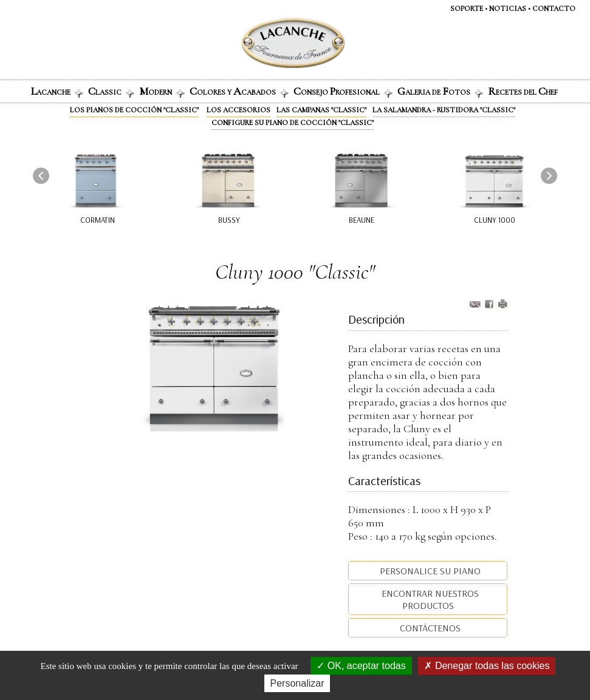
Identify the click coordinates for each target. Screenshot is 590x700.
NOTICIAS (508, 8)
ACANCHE (57, 91)
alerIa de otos (440, 91)
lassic (111, 91)
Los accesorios (238, 110)
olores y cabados (239, 91)
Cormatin (98, 220)
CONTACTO (554, 8)
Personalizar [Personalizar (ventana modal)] (297, 683)
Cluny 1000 (495, 220)
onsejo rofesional (343, 91)
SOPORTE (467, 8)
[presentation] (41, 176)
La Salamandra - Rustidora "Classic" (444, 110)
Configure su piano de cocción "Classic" (293, 123)
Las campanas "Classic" (321, 110)
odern (162, 91)
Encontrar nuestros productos (429, 599)
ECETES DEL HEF (523, 91)
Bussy (229, 220)
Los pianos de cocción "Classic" (134, 110)
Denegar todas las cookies (487, 666)
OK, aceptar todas (361, 666)
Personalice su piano (429, 571)
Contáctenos (429, 628)
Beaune (362, 220)
